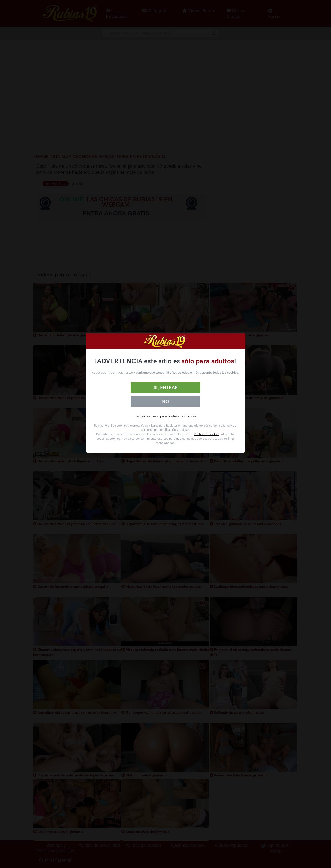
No (165, 402)
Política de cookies (207, 434)
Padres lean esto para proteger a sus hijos (165, 416)
